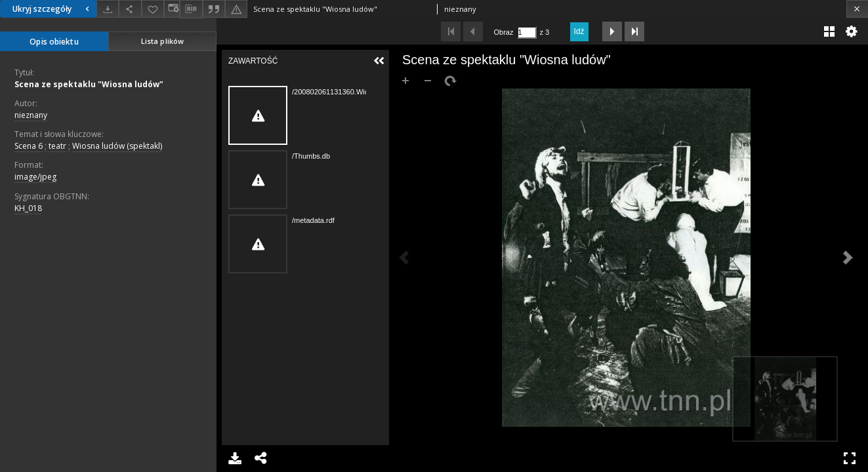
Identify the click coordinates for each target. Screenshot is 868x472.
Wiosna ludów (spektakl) (117, 146)
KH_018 (28, 208)
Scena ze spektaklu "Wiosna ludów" (89, 84)
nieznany (31, 115)
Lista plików (162, 41)
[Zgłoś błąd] (236, 9)
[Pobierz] (108, 9)
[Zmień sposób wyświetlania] (172, 9)
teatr (57, 146)
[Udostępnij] (130, 9)
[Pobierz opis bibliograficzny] (191, 9)
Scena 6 (29, 146)
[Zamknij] (857, 9)
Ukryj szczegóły (52, 9)
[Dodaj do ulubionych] (153, 9)
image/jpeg (35, 177)
